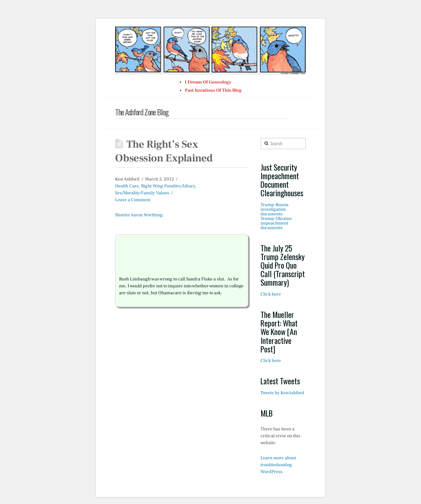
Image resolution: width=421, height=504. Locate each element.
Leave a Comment (133, 200)
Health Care (127, 186)
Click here (271, 294)
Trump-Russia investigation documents (274, 209)
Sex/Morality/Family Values (142, 193)
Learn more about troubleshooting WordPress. (278, 465)
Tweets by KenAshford (282, 393)
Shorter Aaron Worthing (139, 215)
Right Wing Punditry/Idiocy (168, 186)
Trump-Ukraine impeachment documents (276, 223)
